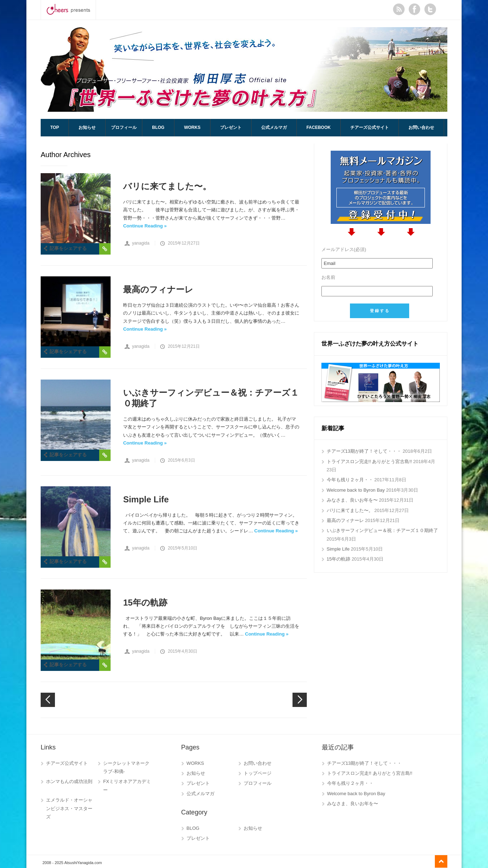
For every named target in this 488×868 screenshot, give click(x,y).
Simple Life (146, 499)
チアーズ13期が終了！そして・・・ (364, 451)
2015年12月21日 (184, 346)
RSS (399, 9)
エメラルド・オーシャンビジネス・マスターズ (69, 808)
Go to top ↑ (441, 861)
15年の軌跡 (145, 603)
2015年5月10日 (182, 548)
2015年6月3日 (181, 460)
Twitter (430, 9)
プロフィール (124, 127)
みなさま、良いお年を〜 (352, 500)
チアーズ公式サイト (370, 127)
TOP (55, 127)
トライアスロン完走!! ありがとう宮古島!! (369, 461)
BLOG (158, 127)
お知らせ (87, 127)
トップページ (258, 773)
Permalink (105, 249)
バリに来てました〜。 (167, 186)
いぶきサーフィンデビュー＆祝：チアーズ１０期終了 (211, 398)
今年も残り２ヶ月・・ (350, 480)
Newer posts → (48, 700)
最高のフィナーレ (158, 289)
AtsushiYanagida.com (244, 69)
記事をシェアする (68, 248)
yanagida (141, 243)
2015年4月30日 (182, 651)
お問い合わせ (421, 127)
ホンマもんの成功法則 (69, 781)
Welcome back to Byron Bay (356, 490)
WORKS (192, 127)
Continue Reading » (145, 226)
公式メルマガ (274, 127)
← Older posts (300, 700)
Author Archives (66, 155)
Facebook (415, 9)
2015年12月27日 (184, 243)
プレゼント (231, 127)
